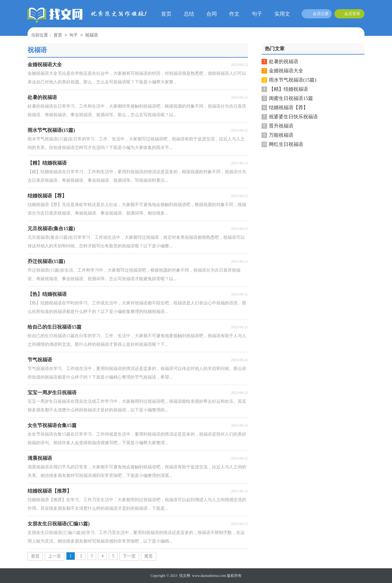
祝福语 (92, 35)
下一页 (129, 556)
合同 (212, 14)
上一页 (55, 556)
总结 (189, 14)
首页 (166, 14)
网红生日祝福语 (286, 144)
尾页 (149, 556)
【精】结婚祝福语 (288, 89)
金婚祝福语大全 (286, 71)
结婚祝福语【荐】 (288, 107)
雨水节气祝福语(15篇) (293, 80)
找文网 (185, 576)
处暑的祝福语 (284, 61)
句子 (257, 14)
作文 (234, 14)
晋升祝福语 (281, 126)
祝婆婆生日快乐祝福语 (293, 117)
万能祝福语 (281, 135)
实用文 (282, 14)
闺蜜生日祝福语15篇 (291, 98)
